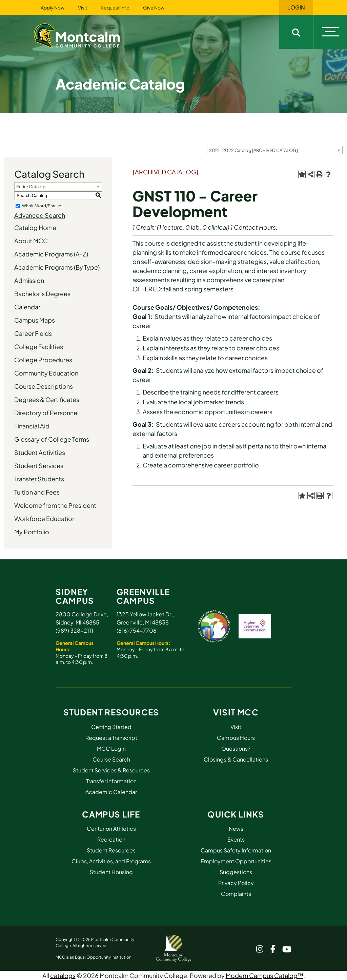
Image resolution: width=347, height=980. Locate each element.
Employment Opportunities (236, 861)
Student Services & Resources (111, 770)
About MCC (31, 241)
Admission (29, 280)
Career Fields (33, 333)
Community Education (46, 373)
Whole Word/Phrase (42, 206)
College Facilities (39, 347)
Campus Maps (35, 320)
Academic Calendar (111, 792)
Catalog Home (35, 227)
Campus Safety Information (236, 850)
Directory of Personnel (46, 413)
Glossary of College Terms (52, 439)
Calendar (27, 307)
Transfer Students (39, 479)
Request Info (115, 7)
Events (236, 839)
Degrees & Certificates (47, 399)
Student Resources (111, 712)
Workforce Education (45, 518)
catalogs (63, 975)
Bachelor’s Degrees (42, 294)
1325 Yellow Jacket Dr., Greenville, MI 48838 (145, 618)
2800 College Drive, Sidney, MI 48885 (82, 618)
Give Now (154, 7)
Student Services (39, 466)
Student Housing (111, 872)
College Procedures (43, 360)
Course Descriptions (44, 386)
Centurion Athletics (111, 829)
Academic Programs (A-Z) (51, 254)
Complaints (236, 894)
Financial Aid (32, 426)
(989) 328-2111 (74, 630)
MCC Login (111, 748)
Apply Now (53, 7)
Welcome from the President (55, 505)
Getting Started (111, 727)
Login (296, 7)
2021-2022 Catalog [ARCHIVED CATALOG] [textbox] (253, 150)
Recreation (111, 839)
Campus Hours (236, 738)
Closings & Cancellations (236, 759)
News (236, 829)
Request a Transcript (111, 738)
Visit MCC (236, 712)
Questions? (236, 748)
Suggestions (236, 872)
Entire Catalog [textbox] (31, 187)
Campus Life (111, 814)
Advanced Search (40, 215)
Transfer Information (111, 781)
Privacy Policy (236, 883)
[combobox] (275, 150)
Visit (83, 7)
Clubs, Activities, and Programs (111, 861)
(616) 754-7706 (137, 630)
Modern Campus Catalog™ (264, 975)
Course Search (111, 759)
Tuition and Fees (37, 492)
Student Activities (40, 452)
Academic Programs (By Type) (57, 267)
